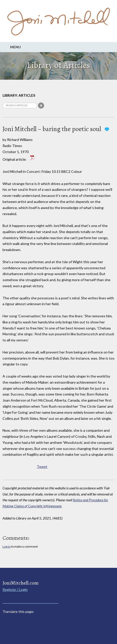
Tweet (42, 466)
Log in (6, 546)
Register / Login (15, 589)
